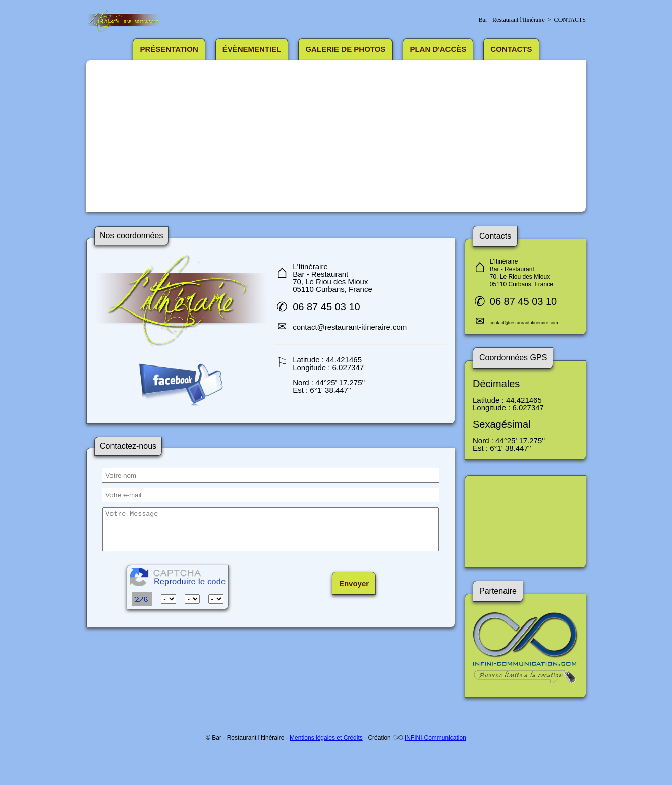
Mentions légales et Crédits (326, 738)
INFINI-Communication (435, 738)
